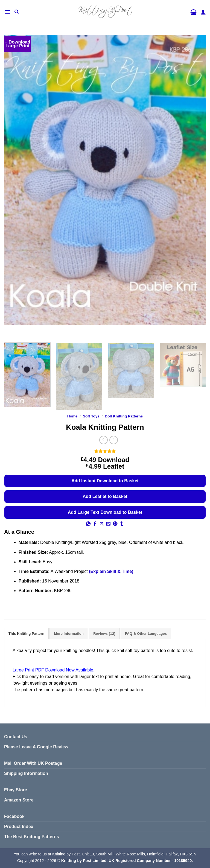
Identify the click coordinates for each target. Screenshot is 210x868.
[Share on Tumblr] (122, 524)
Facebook (14, 816)
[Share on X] (102, 524)
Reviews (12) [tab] (104, 634)
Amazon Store (19, 800)
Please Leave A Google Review (36, 747)
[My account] (203, 12)
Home (72, 416)
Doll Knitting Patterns (124, 416)
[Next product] (103, 440)
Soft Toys (91, 416)
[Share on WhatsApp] (88, 524)
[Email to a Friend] (108, 524)
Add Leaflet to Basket (105, 496)
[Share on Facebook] (95, 524)
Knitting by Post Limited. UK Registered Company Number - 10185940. (127, 861)
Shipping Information (26, 773)
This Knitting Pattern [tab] (26, 634)
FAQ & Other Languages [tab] (146, 634)
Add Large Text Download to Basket (105, 512)
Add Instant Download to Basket (105, 481)
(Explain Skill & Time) (111, 571)
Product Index (19, 827)
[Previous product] (114, 440)
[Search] (17, 12)
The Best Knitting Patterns (32, 837)
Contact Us (16, 737)
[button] (7, 12)
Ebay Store (16, 790)
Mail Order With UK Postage (33, 763)
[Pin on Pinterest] (115, 524)
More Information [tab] (69, 634)
